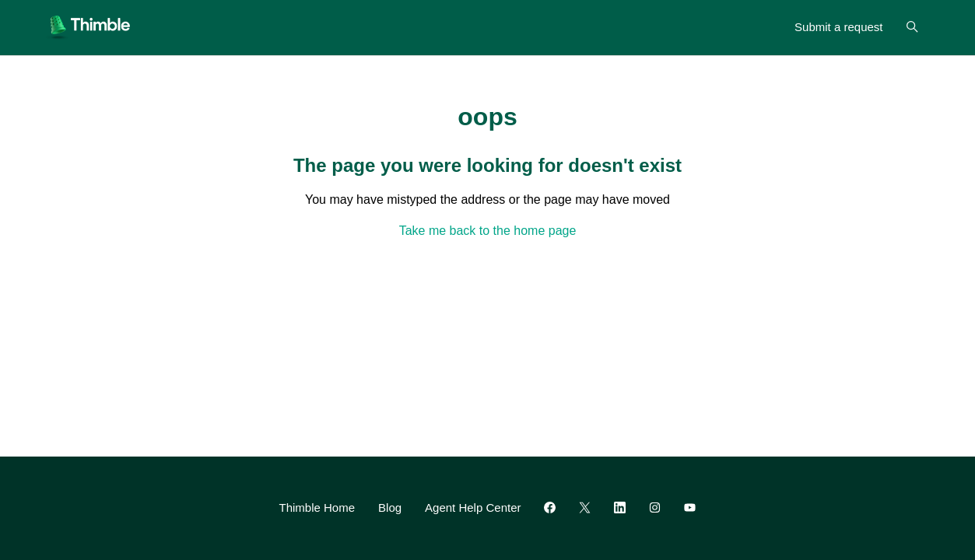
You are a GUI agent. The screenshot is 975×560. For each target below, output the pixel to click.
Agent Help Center (473, 507)
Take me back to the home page (488, 231)
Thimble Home (317, 507)
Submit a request (838, 27)
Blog (390, 507)
